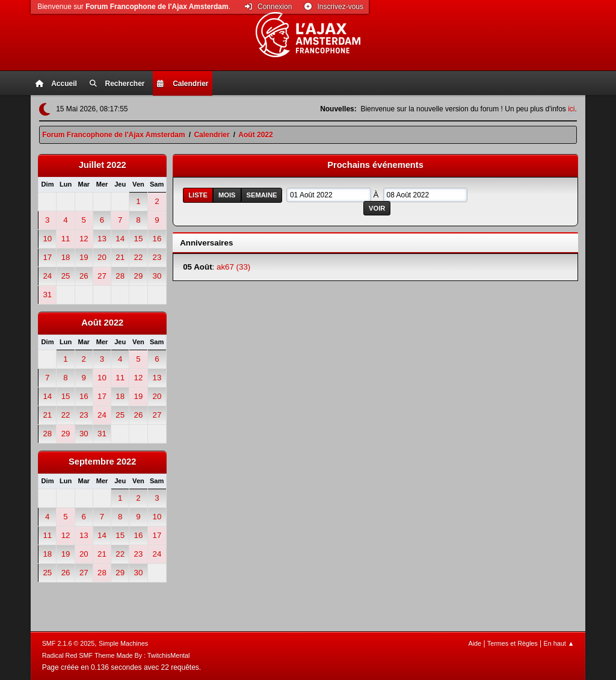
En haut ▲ (559, 643)
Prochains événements (375, 165)
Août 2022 (102, 323)
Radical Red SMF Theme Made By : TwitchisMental (116, 655)
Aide (475, 643)
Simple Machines (123, 643)
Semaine (262, 195)
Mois (227, 195)
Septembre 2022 (102, 462)
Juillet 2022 (103, 165)
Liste (198, 195)
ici (571, 109)
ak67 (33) (233, 267)
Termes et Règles (513, 643)
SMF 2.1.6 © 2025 (69, 643)
